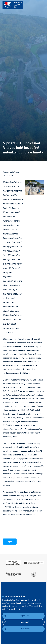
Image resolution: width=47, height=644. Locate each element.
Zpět (10, 542)
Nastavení (16, 622)
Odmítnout (17, 629)
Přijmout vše (17, 616)
